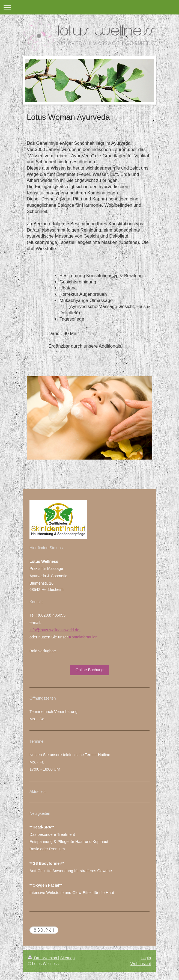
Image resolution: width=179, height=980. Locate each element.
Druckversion (43, 958)
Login (146, 958)
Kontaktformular (83, 637)
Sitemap (68, 958)
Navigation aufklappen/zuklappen (89, 7)
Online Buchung (89, 670)
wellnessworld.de (65, 630)
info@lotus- (39, 630)
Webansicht (141, 964)
